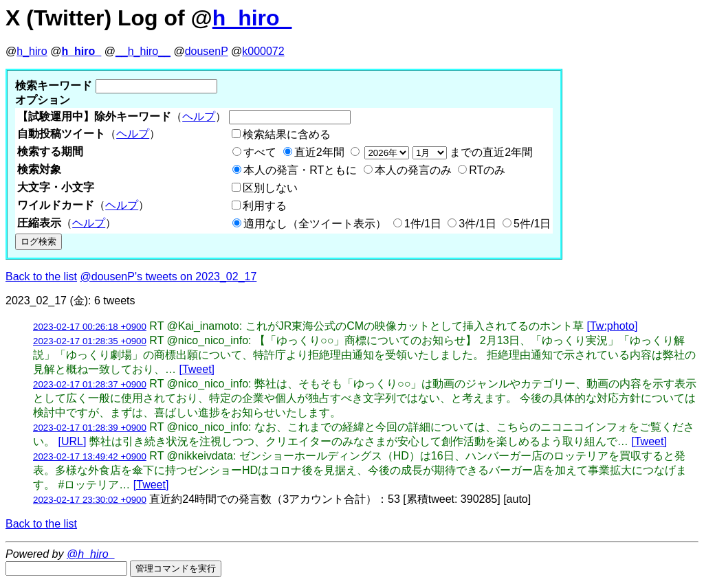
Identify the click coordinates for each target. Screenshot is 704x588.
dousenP (207, 51)
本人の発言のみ (413, 170)
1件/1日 (423, 224)
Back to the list (41, 276)
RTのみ (487, 170)
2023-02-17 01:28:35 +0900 (90, 341)
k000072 (263, 51)
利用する (265, 206)
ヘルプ (199, 116)
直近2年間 (319, 152)
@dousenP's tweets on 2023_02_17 (169, 276)
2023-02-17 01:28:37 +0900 (90, 384)
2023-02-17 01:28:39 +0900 (90, 428)
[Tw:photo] (613, 326)
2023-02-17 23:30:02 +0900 (90, 500)
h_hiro (32, 51)
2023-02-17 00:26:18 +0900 (90, 327)
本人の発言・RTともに (300, 170)
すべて (260, 152)
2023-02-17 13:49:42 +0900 (90, 456)
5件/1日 (532, 224)
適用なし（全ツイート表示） (315, 224)
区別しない (270, 188)
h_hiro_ (252, 18)
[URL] (72, 441)
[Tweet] (197, 369)
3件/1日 (477, 224)
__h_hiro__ (143, 51)
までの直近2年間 (447, 152)
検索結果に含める (287, 134)
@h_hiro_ (91, 554)
